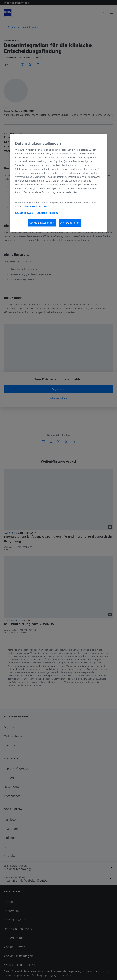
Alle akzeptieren (70, 223)
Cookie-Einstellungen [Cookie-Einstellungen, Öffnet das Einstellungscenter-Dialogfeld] (42, 223)
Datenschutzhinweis (36, 207)
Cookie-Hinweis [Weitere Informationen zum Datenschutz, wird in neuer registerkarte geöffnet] (24, 213)
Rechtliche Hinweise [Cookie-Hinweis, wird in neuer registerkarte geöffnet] (47, 213)
